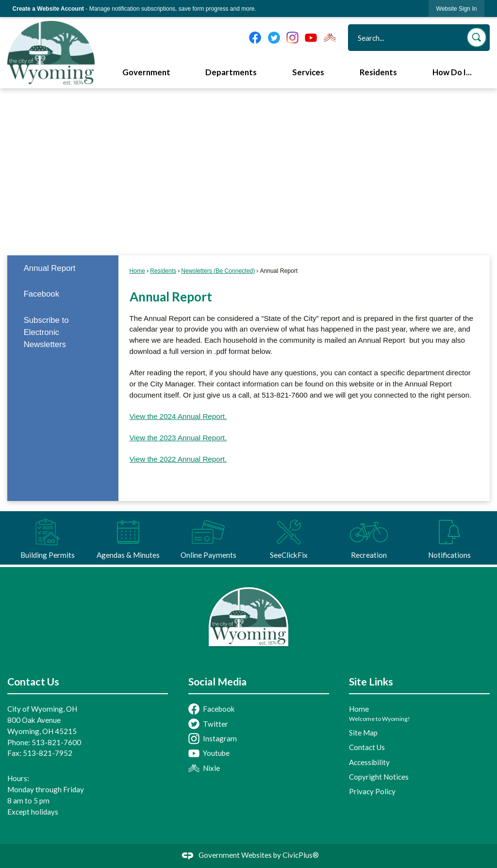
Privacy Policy (372, 791)
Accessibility (369, 762)
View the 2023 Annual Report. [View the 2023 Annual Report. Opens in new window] (178, 438)
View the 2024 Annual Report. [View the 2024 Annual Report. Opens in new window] (178, 416)
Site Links (371, 682)
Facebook (41, 294)
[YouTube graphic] (311, 38)
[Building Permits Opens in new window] (48, 538)
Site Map (363, 733)
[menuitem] (63, 268)
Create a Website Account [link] (48, 9)
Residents (163, 271)
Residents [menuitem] (378, 72)
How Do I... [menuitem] (452, 72)
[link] (457, 8)
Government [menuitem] (146, 72)
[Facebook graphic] (255, 38)
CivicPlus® (301, 855)
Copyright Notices (379, 777)
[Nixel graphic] (330, 38)
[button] (477, 37)
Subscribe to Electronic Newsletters (46, 332)
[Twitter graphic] (274, 38)
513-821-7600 (56, 742)
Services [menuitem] (308, 72)
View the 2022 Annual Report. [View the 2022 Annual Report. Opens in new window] (178, 459)
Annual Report (50, 268)
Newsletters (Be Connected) (218, 271)
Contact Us (367, 747)
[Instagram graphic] (292, 38)
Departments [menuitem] (231, 72)
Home (137, 271)
